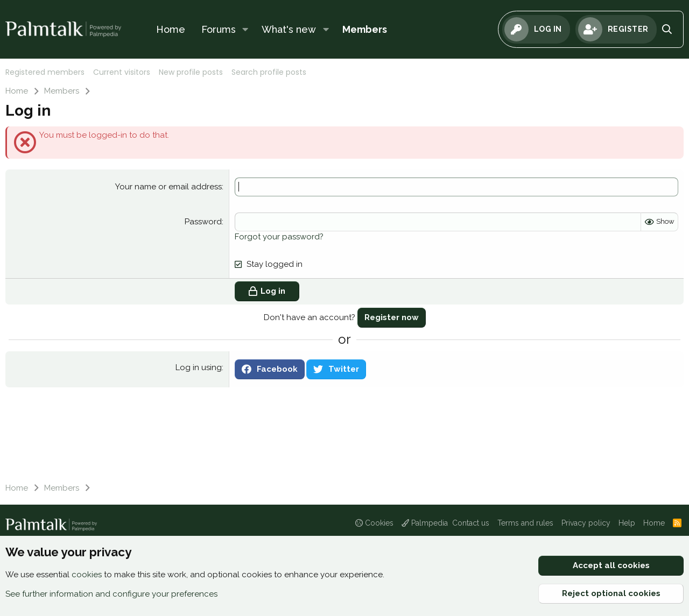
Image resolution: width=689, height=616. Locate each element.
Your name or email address (168, 187)
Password (203, 222)
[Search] (667, 29)
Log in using (199, 367)
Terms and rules (525, 523)
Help (627, 523)
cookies (87, 575)
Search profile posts (269, 72)
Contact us (471, 523)
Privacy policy (586, 523)
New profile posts (191, 72)
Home (171, 29)
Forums (219, 29)
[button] (245, 29)
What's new (289, 29)
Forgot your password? (279, 237)
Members (365, 29)
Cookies (374, 523)
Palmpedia (425, 523)
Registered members (45, 72)
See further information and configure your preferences (111, 594)
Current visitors (122, 72)
